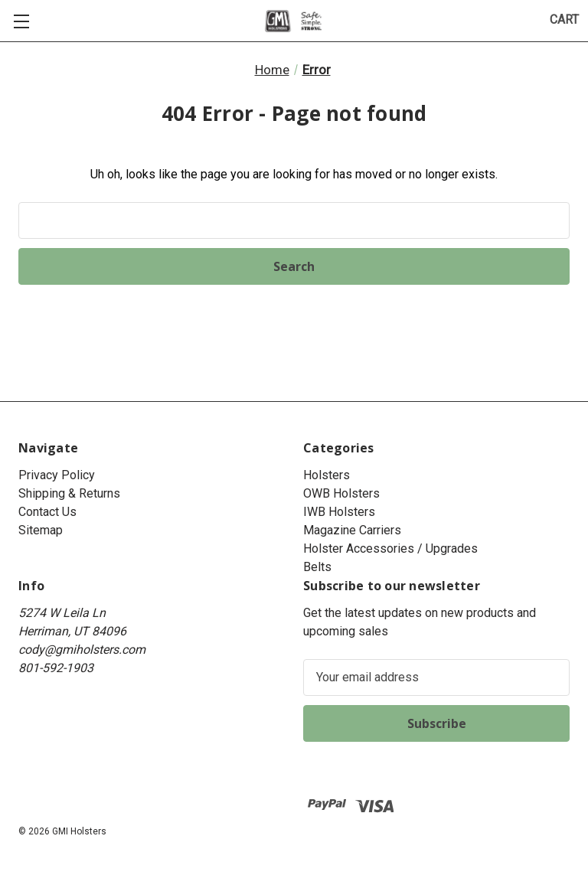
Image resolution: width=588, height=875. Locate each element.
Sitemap (41, 530)
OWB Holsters (341, 493)
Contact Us (47, 512)
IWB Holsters (339, 512)
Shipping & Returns (69, 493)
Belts (317, 567)
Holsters (327, 475)
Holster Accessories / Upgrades (390, 549)
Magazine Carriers (352, 530)
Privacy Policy (57, 475)
